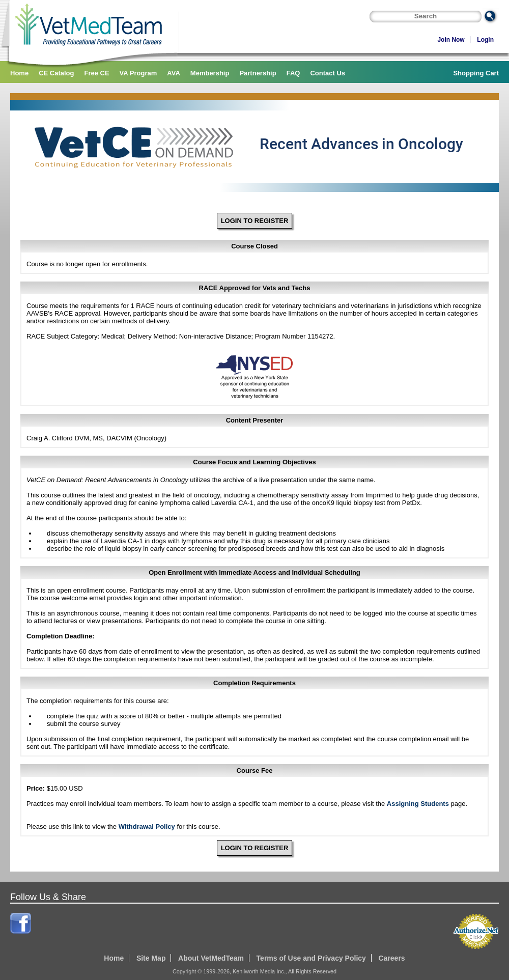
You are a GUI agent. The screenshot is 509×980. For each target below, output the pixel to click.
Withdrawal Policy (147, 827)
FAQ (293, 73)
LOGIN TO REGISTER (255, 221)
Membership (210, 73)
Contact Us (328, 73)
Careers (391, 958)
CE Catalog (56, 73)
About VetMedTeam (211, 958)
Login (485, 40)
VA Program (138, 73)
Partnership (258, 73)
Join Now (451, 40)
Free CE (96, 73)
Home (19, 73)
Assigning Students (418, 804)
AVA (174, 73)
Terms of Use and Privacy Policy (311, 958)
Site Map (151, 958)
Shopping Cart (476, 73)
